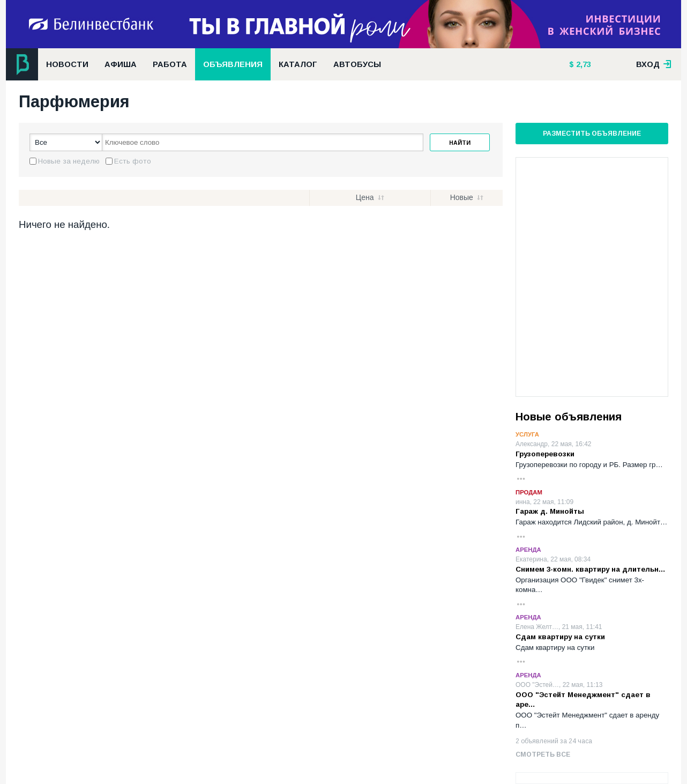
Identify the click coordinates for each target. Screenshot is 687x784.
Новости (67, 64)
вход (654, 64)
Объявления (233, 64)
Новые (462, 197)
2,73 (583, 64)
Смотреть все (543, 755)
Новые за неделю (69, 161)
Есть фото (133, 161)
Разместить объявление (592, 134)
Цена (365, 197)
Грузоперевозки (545, 454)
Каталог (298, 64)
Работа (170, 64)
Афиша (121, 64)
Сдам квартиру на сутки (560, 637)
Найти (460, 143)
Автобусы (357, 64)
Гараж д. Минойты (550, 511)
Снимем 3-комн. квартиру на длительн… (591, 569)
